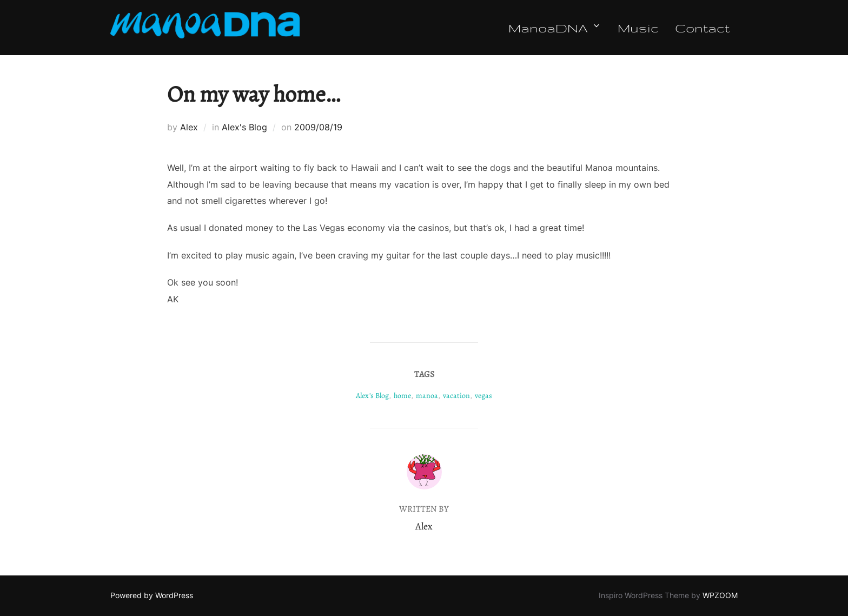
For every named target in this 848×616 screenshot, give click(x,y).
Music (638, 28)
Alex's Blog (244, 127)
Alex (189, 127)
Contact (702, 28)
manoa (427, 396)
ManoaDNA (555, 28)
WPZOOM (720, 595)
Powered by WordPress (152, 595)
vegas (483, 396)
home (402, 396)
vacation (456, 396)
